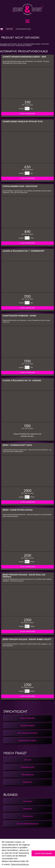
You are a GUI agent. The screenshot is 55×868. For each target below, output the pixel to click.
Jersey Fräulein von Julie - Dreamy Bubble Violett (27, 639)
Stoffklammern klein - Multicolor (20, 186)
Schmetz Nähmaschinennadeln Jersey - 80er (24, 57)
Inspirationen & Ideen (28, 740)
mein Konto (28, 801)
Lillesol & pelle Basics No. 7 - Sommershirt (23, 251)
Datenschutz (28, 816)
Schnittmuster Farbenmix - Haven (19, 316)
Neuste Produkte (28, 726)
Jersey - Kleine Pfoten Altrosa (18, 510)
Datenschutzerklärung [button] (20, 864)
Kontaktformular (28, 767)
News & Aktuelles (28, 718)
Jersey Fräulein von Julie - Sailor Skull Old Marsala (24, 576)
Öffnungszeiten (28, 775)
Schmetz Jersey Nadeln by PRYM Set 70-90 (23, 121)
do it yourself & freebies (28, 733)
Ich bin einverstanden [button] (43, 853)
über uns (28, 760)
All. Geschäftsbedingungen (28, 824)
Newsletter (28, 782)
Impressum (28, 809)
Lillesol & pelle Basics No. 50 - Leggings (22, 380)
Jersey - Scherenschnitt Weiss (17, 445)
